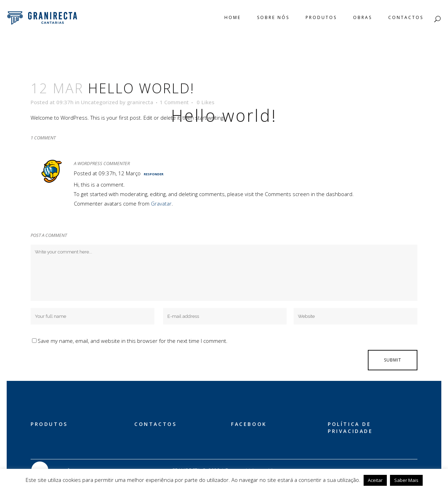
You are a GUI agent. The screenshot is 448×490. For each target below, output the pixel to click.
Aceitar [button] (375, 480)
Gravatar (161, 203)
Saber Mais (406, 480)
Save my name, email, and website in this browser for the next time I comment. (133, 341)
